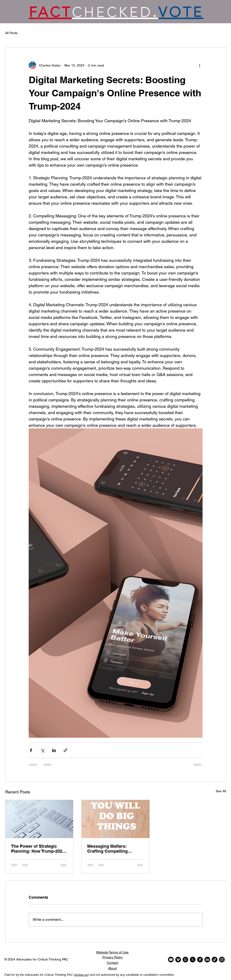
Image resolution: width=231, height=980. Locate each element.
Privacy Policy (113, 957)
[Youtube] (171, 960)
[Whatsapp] (185, 960)
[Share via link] (65, 750)
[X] (193, 960)
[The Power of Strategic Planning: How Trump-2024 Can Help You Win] (39, 819)
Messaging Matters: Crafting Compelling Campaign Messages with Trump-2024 (113, 849)
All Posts (11, 33)
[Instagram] (222, 960)
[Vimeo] (178, 960)
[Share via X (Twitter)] (42, 750)
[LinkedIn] (207, 960)
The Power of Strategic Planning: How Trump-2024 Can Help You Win (38, 849)
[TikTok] (215, 960)
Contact (112, 963)
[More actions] (200, 65)
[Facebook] (200, 960)
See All (221, 791)
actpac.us (81, 975)
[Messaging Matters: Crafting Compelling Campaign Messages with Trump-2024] (115, 819)
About (112, 968)
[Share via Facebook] (31, 750)
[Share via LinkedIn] (54, 750)
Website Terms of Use (112, 952)
